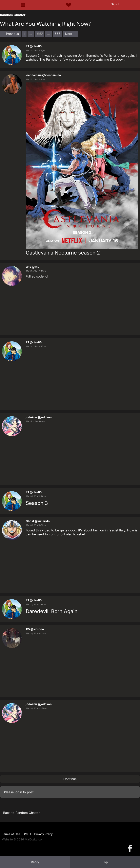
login (18, 792)
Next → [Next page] (70, 34)
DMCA (27, 834)
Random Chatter (13, 15)
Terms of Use (11, 834)
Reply (35, 862)
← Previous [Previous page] (10, 34)
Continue (70, 779)
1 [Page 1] (24, 34)
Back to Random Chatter (21, 813)
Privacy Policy (43, 834)
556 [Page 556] (57, 34)
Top (105, 862)
